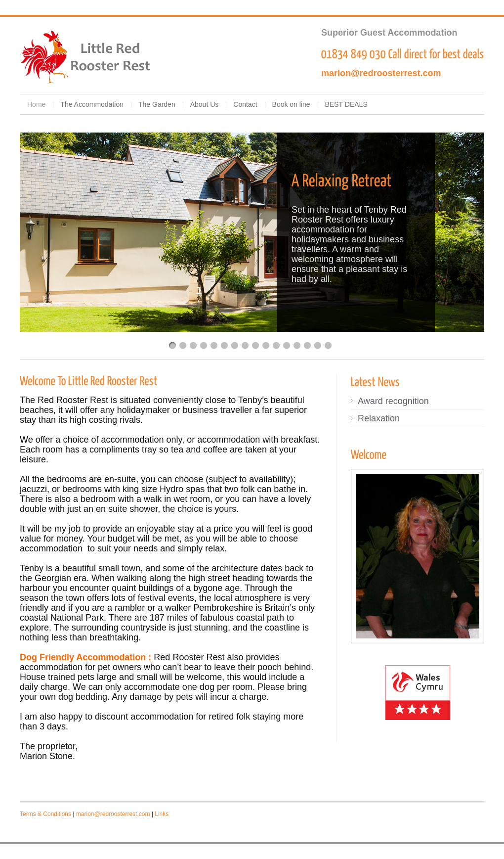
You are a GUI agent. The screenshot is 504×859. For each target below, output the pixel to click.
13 (297, 345)
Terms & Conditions (45, 814)
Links (162, 814)
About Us (205, 104)
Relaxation (379, 418)
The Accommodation (92, 104)
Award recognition (393, 401)
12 (287, 345)
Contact (245, 104)
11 (276, 345)
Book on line (291, 104)
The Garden (157, 104)
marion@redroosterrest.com (381, 73)
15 (318, 345)
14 (307, 345)
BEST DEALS (346, 104)
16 (328, 345)
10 (266, 345)
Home (36, 104)
